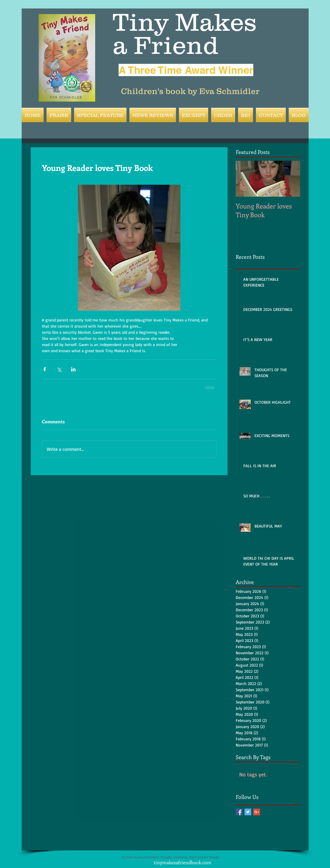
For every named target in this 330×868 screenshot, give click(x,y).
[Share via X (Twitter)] (59, 369)
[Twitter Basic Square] (248, 812)
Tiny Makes (185, 22)
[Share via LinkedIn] (73, 369)
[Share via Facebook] (45, 369)
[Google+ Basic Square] (257, 812)
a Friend (166, 45)
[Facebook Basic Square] (239, 812)
